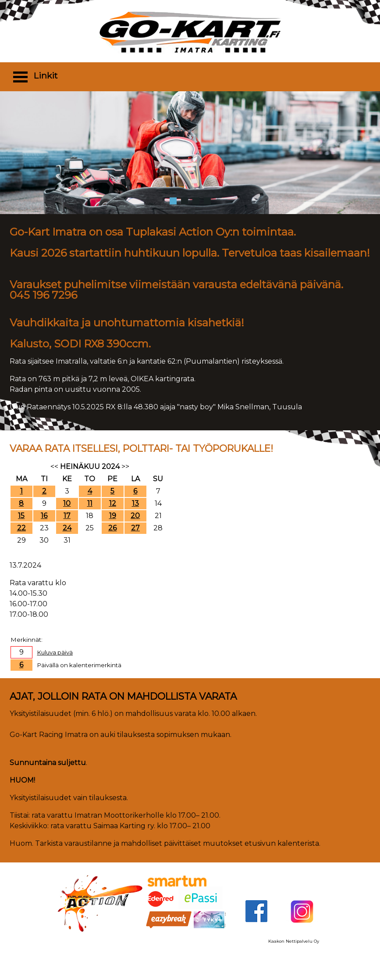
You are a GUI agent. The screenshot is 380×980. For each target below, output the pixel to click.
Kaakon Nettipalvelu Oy (294, 941)
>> (125, 467)
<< (54, 467)
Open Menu (21, 77)
